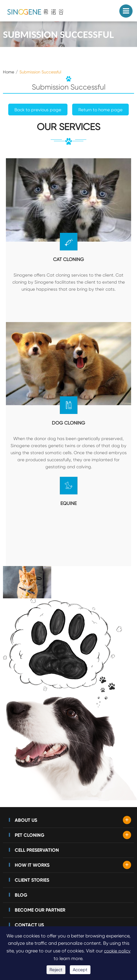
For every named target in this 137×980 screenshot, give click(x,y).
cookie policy (117, 951)
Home (9, 72)
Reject (56, 970)
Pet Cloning (30, 835)
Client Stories (32, 880)
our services (68, 128)
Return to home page (100, 110)
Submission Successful (40, 72)
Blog (21, 895)
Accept (80, 970)
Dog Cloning (68, 423)
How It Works (32, 865)
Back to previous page (38, 110)
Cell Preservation (37, 850)
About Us (26, 820)
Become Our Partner (40, 910)
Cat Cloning (68, 259)
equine (68, 503)
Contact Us (29, 925)
